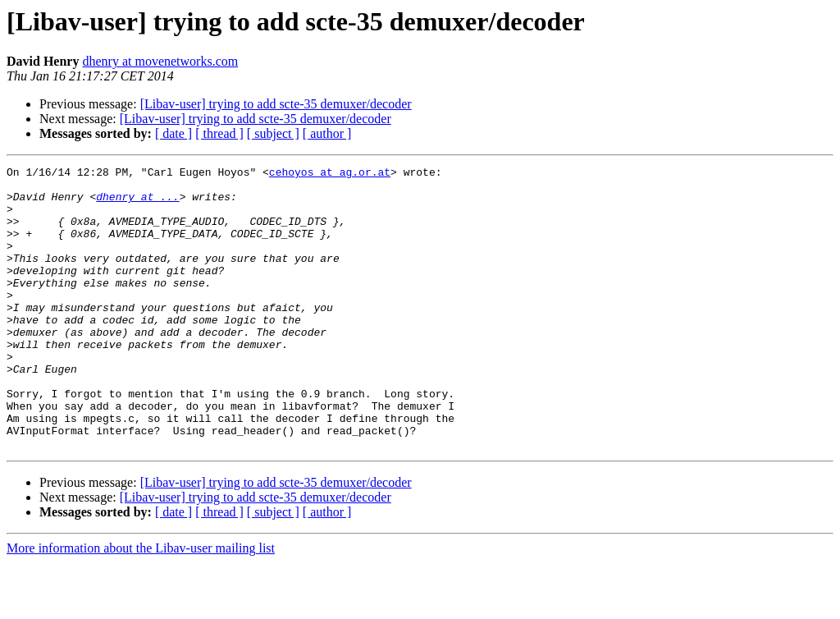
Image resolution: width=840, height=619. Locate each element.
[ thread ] (219, 133)
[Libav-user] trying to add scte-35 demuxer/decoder (276, 104)
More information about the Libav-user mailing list (141, 605)
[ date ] (173, 133)
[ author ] (327, 133)
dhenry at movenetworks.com (160, 61)
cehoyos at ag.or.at (330, 174)
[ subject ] (273, 133)
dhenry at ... (137, 204)
